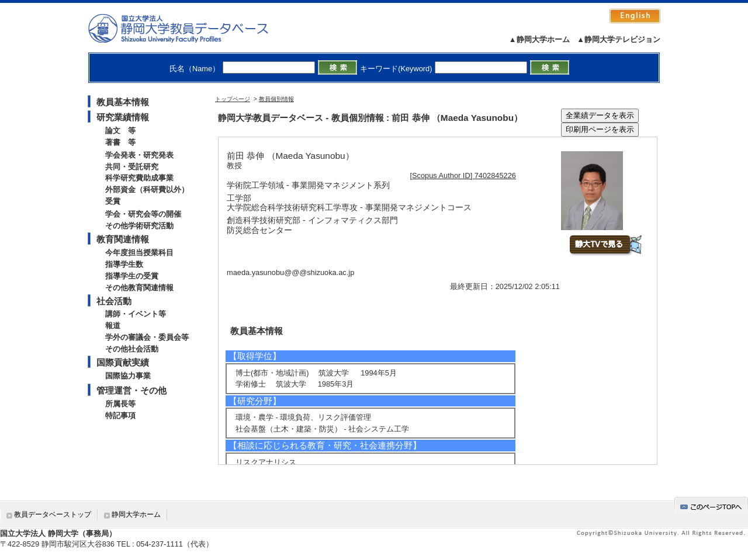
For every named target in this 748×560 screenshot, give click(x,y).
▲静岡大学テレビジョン (619, 39)
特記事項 (120, 415)
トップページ (233, 99)
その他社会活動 (132, 349)
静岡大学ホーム (136, 514)
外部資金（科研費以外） (147, 189)
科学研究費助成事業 (139, 178)
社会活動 (114, 301)
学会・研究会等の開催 (143, 214)
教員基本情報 (123, 102)
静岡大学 (190, 28)
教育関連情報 (123, 239)
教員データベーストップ (53, 514)
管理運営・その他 (131, 390)
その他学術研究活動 (139, 226)
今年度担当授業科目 (139, 253)
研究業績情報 (123, 117)
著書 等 (120, 142)
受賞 (113, 201)
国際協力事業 (128, 376)
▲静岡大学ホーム (539, 39)
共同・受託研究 (132, 167)
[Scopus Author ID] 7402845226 (463, 175)
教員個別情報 (276, 99)
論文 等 (120, 131)
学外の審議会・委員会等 (147, 337)
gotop (711, 505)
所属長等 (120, 404)
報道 (113, 326)
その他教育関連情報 (139, 288)
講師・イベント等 (136, 314)
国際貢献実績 (123, 362)
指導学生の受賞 (132, 276)
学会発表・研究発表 (139, 155)
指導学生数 (124, 264)
